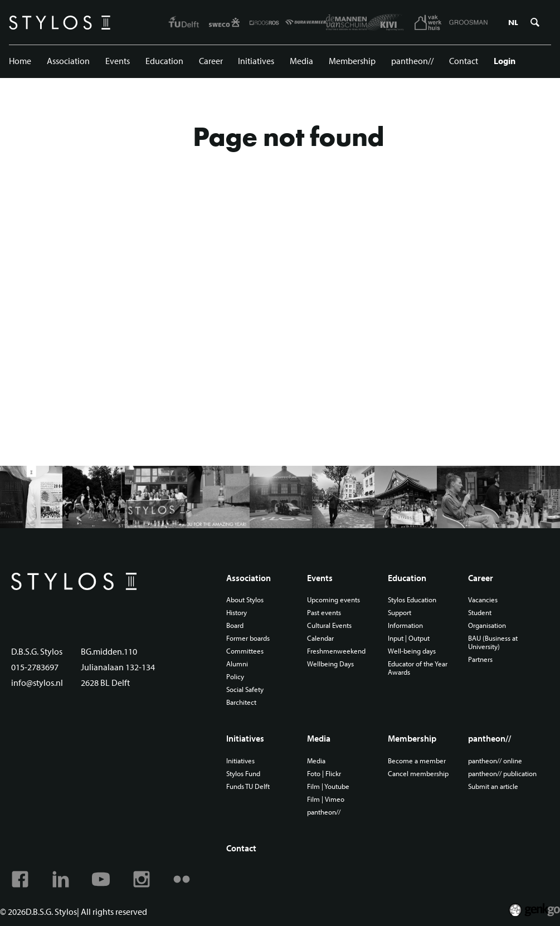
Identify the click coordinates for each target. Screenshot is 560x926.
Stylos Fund (243, 774)
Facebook (20, 879)
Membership (352, 61)
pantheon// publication (502, 774)
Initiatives (256, 61)
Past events (324, 613)
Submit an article (493, 786)
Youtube (101, 879)
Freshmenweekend (336, 651)
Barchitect (241, 702)
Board (235, 625)
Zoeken (535, 22)
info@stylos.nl (37, 683)
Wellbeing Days (330, 664)
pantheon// (412, 61)
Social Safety (245, 689)
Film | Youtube (328, 786)
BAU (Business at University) (493, 642)
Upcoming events (333, 600)
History (237, 613)
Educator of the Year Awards (418, 668)
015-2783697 (35, 667)
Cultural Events (329, 625)
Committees (245, 651)
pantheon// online (495, 761)
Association (68, 61)
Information (405, 625)
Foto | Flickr (324, 774)
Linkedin (61, 879)
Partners (480, 659)
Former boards (248, 638)
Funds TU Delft (248, 786)
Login (505, 61)
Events (118, 61)
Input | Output (409, 638)
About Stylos (245, 600)
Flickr (182, 879)
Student (480, 613)
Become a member (417, 761)
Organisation (487, 625)
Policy (235, 677)
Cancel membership (418, 774)
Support (400, 613)
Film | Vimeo (326, 799)
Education (164, 61)
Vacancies (483, 600)
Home (20, 61)
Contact (464, 61)
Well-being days (412, 651)
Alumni (237, 664)
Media (301, 61)
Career (211, 61)
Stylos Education (412, 600)
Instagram (142, 879)
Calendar (320, 638)
